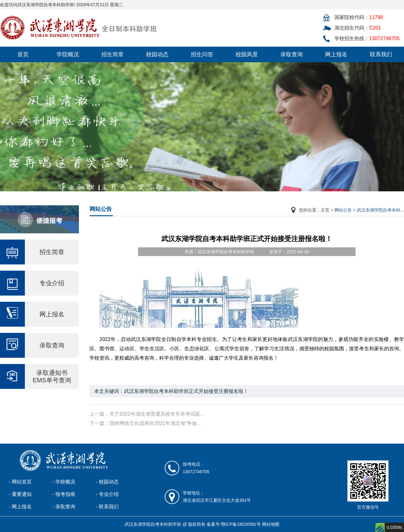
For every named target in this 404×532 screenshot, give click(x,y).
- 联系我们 (107, 507)
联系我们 (381, 54)
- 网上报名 (20, 507)
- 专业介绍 (107, 494)
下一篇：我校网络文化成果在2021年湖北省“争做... (145, 423)
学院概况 (68, 54)
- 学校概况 (64, 482)
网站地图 (271, 524)
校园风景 (247, 54)
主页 (325, 210)
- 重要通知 (20, 494)
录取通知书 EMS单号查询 (52, 376)
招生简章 (112, 54)
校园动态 (157, 54)
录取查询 (292, 54)
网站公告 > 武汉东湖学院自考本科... (369, 210)
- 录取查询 (64, 507)
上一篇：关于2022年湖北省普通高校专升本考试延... (147, 414)
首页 (23, 54)
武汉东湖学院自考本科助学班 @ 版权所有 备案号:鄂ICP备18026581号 (193, 524)
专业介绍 (52, 283)
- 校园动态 (107, 482)
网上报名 (336, 54)
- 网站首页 (20, 482)
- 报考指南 (64, 494)
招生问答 (202, 54)
